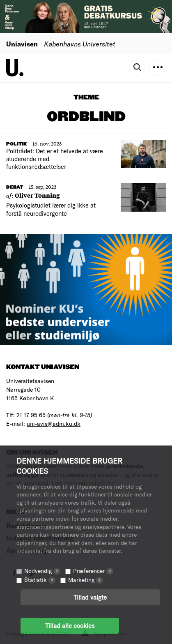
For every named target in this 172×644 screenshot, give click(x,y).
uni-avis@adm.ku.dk (54, 424)
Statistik (40, 580)
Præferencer (93, 571)
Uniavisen (22, 44)
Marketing (86, 580)
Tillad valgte (90, 597)
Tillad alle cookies (70, 626)
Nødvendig (42, 571)
